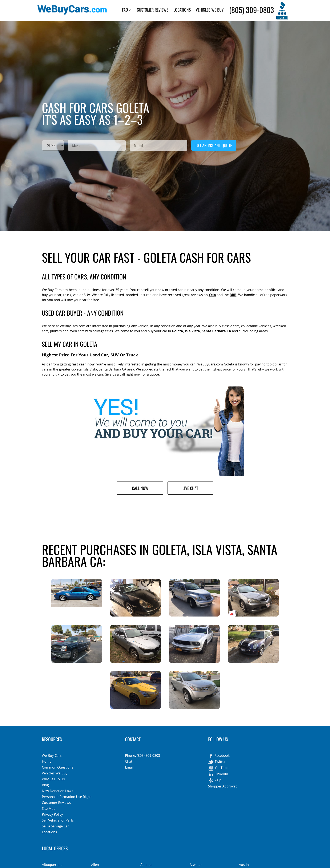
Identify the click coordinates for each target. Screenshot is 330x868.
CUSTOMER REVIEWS (153, 10)
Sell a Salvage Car (55, 826)
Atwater (196, 865)
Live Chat (190, 488)
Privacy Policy (52, 814)
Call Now (140, 488)
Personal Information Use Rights (67, 797)
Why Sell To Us (53, 779)
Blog (45, 785)
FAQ (127, 10)
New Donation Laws (57, 791)
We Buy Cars (52, 756)
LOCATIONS (182, 10)
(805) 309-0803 (252, 10)
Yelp (212, 295)
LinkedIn (218, 774)
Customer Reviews (56, 803)
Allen (95, 865)
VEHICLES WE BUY (210, 10)
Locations (49, 832)
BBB (233, 295)
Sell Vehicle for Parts (58, 820)
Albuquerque (52, 865)
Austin (244, 865)
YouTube (218, 768)
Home (47, 761)
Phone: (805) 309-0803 (142, 756)
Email (129, 767)
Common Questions (58, 767)
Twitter (217, 762)
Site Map (49, 808)
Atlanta (146, 865)
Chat (129, 761)
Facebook (219, 756)
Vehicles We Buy (55, 773)
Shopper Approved (223, 786)
